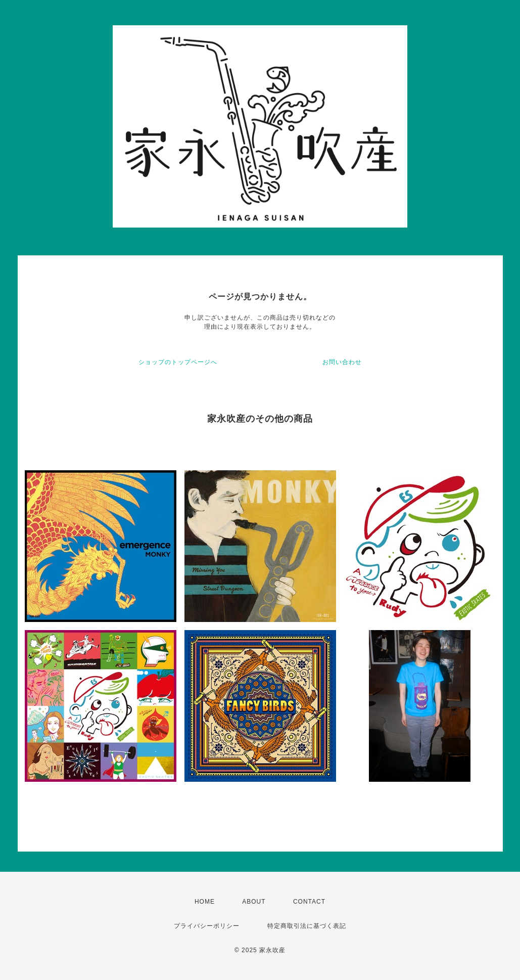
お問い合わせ (342, 362)
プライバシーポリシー (207, 926)
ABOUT (254, 902)
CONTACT (309, 902)
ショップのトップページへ (178, 362)
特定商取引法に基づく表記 (307, 926)
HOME (205, 902)
